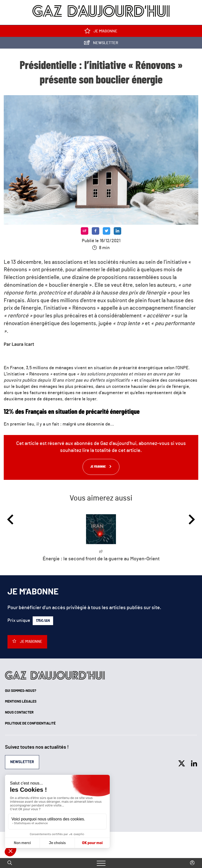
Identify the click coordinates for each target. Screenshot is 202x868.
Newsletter (101, 44)
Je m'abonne (101, 32)
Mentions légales (21, 702)
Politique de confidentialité (30, 723)
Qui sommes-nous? (21, 691)
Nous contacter (19, 713)
